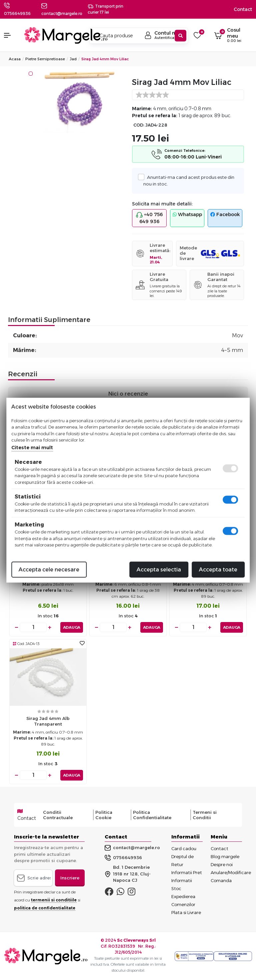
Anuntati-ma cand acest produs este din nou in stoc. (189, 180)
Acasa (15, 59)
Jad (73, 59)
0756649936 (17, 13)
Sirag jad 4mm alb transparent (48, 721)
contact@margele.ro (132, 847)
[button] (11, 35)
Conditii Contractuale (58, 815)
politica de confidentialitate (45, 908)
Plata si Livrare (186, 912)
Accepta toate (218, 569)
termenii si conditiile (54, 900)
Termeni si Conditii (205, 815)
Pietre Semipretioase (45, 59)
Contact (243, 9)
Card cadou (184, 848)
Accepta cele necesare (49, 569)
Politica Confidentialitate (152, 815)
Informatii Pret (187, 872)
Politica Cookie (104, 815)
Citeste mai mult (32, 447)
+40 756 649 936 (149, 218)
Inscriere (70, 877)
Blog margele (225, 856)
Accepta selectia (159, 569)
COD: (139, 125)
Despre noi (222, 864)
